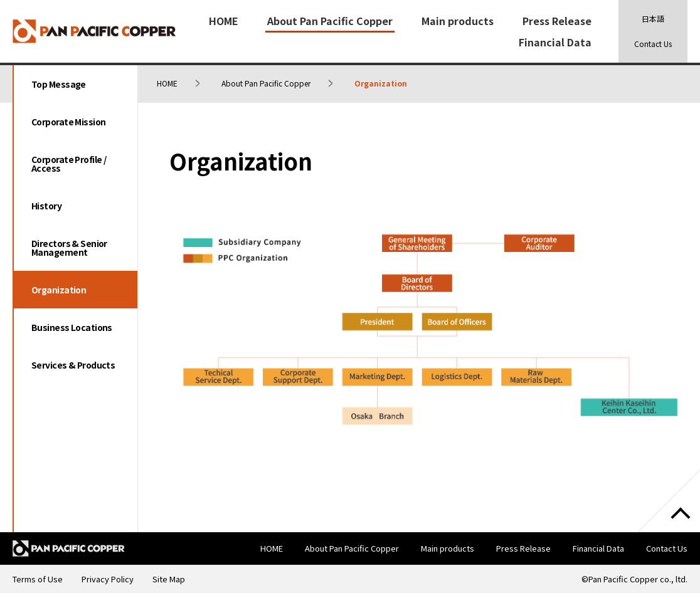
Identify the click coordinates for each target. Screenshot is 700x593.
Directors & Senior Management (69, 248)
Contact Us (653, 44)
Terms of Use (38, 579)
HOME (224, 21)
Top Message (59, 84)
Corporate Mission (68, 122)
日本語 (653, 18)
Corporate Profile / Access (69, 164)
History (46, 206)
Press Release (557, 21)
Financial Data (555, 42)
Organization (59, 290)
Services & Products (73, 365)
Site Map (169, 579)
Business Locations (72, 327)
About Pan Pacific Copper (330, 21)
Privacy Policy (108, 579)
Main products (458, 21)
